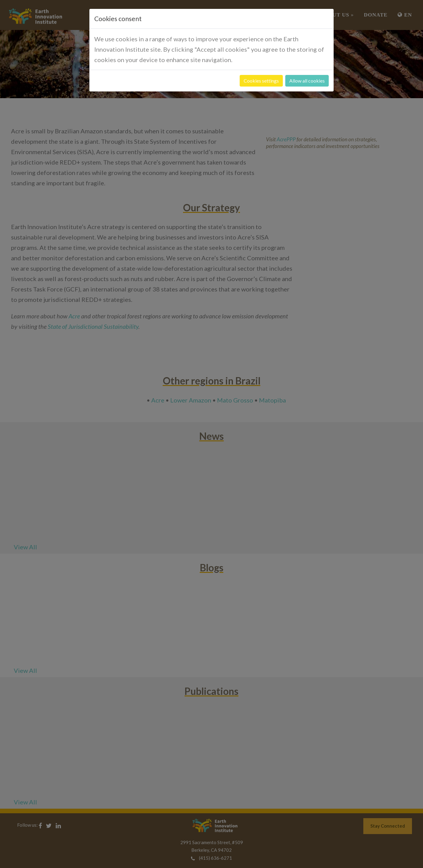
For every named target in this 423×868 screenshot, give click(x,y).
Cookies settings (261, 81)
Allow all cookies (307, 81)
